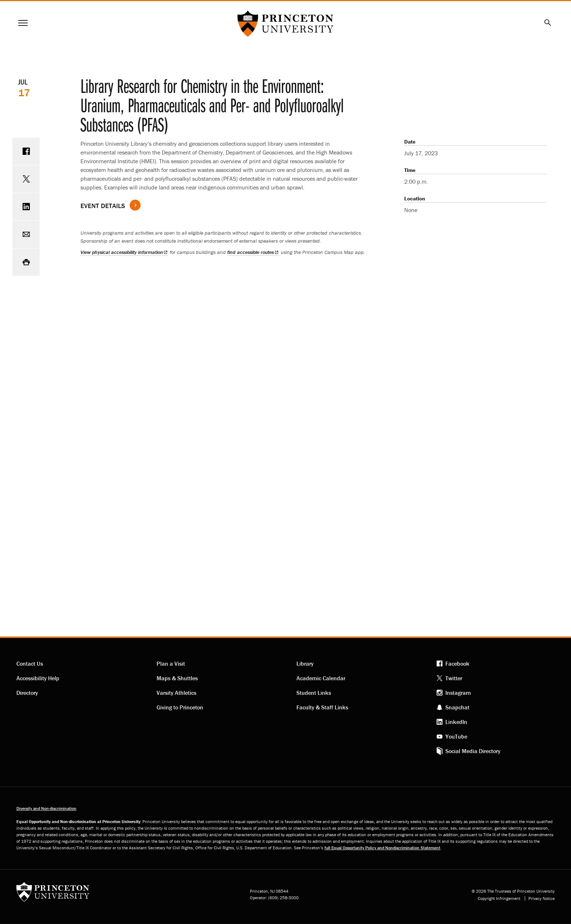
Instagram (458, 693)
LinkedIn (456, 722)
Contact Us (30, 663)
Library (305, 663)
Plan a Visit (171, 663)
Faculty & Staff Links (322, 707)
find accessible (253, 252)
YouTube (456, 736)
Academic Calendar (321, 678)
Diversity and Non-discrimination (46, 808)
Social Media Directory (473, 751)
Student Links (314, 693)
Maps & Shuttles (177, 678)
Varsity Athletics (176, 693)
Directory (27, 693)
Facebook (457, 663)
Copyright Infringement (499, 898)
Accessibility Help (38, 678)
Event (103, 206)
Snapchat (457, 707)
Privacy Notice (542, 898)
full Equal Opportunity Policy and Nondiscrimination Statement (382, 848)
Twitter (454, 678)
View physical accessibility (124, 252)
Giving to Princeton (180, 707)
